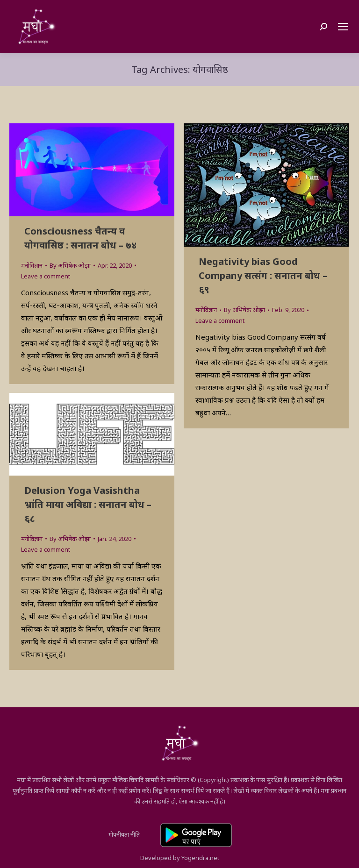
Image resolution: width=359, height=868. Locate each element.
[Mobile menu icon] (343, 27)
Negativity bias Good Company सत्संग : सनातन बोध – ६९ (263, 275)
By (70, 265)
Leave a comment (46, 276)
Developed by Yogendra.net (180, 858)
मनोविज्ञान (32, 265)
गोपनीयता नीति (124, 834)
